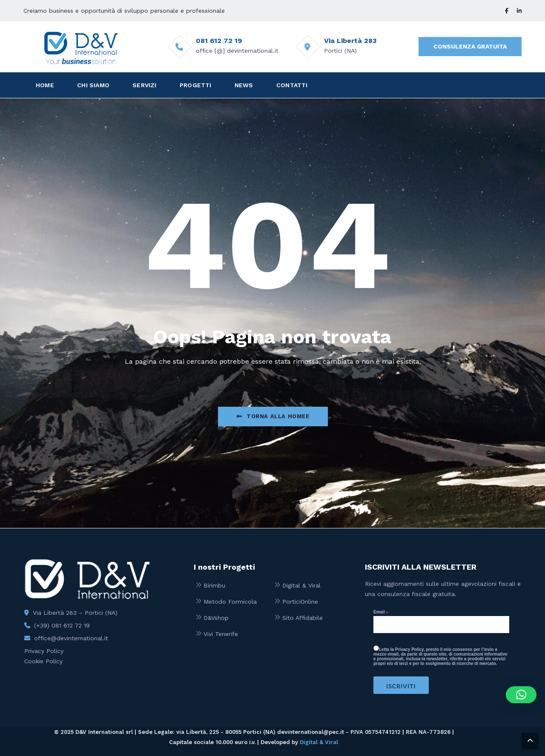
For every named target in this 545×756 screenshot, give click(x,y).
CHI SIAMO (93, 85)
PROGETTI (196, 85)
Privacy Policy (44, 651)
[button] (521, 695)
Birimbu (214, 585)
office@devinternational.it (71, 638)
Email (381, 612)
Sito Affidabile (303, 618)
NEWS (244, 85)
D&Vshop (216, 618)
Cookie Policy (43, 661)
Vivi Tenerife (221, 634)
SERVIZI (144, 85)
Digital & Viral (301, 585)
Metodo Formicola (230, 602)
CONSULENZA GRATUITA (470, 46)
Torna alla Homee (273, 416)
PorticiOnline (300, 602)
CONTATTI (292, 85)
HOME (45, 85)
